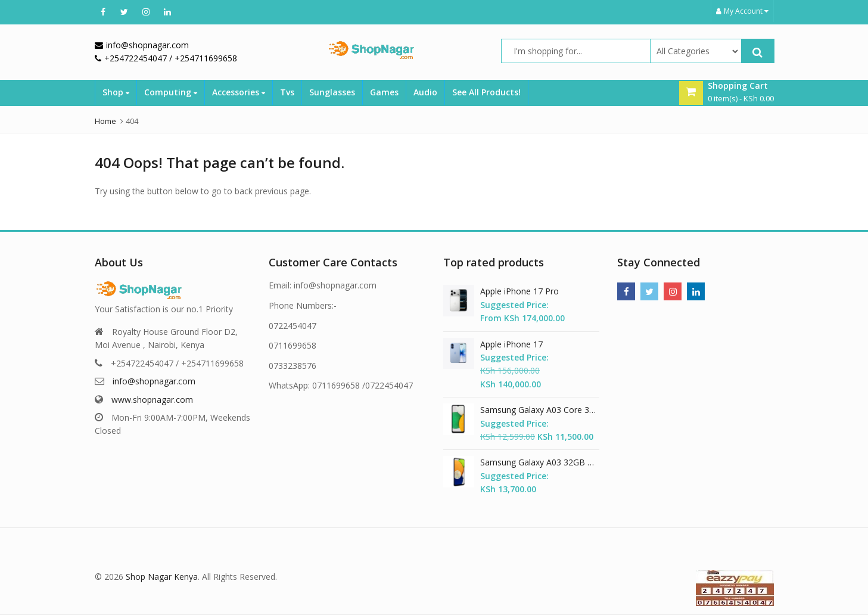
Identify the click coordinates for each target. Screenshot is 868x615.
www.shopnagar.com (152, 400)
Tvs (287, 92)
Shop (116, 92)
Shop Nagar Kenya (162, 577)
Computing (171, 92)
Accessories (239, 92)
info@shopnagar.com (154, 381)
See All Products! (486, 92)
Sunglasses (332, 92)
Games (384, 92)
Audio (425, 92)
